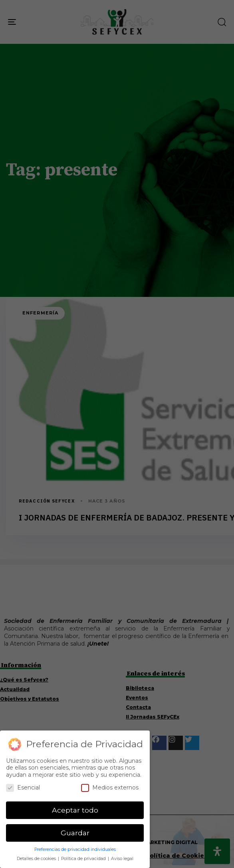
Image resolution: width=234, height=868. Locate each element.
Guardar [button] (75, 833)
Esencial (23, 788)
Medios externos (110, 788)
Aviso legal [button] (122, 859)
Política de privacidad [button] (84, 859)
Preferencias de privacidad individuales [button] (75, 849)
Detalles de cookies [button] (37, 859)
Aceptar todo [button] (75, 810)
